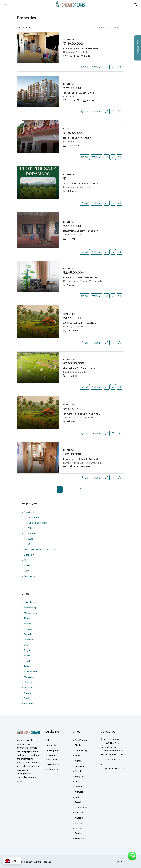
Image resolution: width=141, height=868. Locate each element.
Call (85, 67)
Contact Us (53, 770)
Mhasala (28, 682)
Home (50, 740)
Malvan (27, 623)
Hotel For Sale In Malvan (77, 138)
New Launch (53, 764)
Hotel (27, 565)
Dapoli (27, 634)
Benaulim (29, 703)
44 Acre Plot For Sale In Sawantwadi (84, 414)
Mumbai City (30, 613)
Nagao (27, 693)
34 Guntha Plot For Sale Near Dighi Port (86, 323)
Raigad (28, 650)
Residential (30, 512)
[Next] (81, 489)
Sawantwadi (30, 671)
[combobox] (113, 27)
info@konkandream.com (113, 768)
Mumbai (28, 655)
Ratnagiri (28, 629)
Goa (26, 645)
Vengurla (28, 639)
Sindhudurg (30, 607)
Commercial (30, 533)
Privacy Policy (54, 750)
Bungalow (29, 555)
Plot (26, 560)
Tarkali (27, 666)
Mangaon (29, 677)
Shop (31, 544)
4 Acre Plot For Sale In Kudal (79, 368)
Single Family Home (39, 523)
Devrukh (28, 687)
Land (31, 539)
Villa (30, 528)
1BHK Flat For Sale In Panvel (79, 93)
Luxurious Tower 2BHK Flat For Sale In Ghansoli (91, 277)
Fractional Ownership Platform (40, 549)
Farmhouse (30, 576)
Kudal (27, 661)
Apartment (34, 517)
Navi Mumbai (30, 602)
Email (96, 67)
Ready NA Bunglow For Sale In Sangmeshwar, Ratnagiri (95, 231)
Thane (27, 618)
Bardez (28, 698)
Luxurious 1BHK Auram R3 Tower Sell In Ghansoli (91, 48)
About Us (52, 745)
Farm (26, 571)
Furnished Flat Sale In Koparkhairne (84, 459)
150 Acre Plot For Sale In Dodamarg (84, 183)
